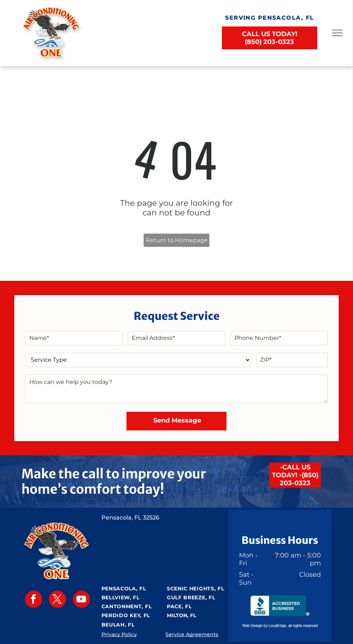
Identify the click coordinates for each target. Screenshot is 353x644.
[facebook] (34, 600)
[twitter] (58, 600)
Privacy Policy (119, 634)
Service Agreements (192, 634)
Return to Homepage (177, 240)
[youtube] (81, 600)
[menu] (337, 33)
